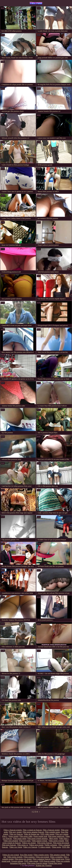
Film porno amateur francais (33, 832)
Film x (5, 836)
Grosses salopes (17, 861)
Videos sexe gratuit (36, 845)
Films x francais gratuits (13, 830)
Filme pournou (36, 2)
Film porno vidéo (26, 836)
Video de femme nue (32, 834)
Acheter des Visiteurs (44, 866)
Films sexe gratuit (42, 857)
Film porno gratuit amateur (38, 839)
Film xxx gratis (25, 841)
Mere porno (54, 839)
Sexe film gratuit (26, 855)
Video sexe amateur (11, 841)
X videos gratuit (45, 847)
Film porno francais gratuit (37, 863)
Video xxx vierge (16, 847)
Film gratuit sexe (58, 859)
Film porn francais (9, 845)
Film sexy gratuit (15, 832)
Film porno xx (23, 845)
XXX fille (66, 847)
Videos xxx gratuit (29, 843)
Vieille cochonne (51, 845)
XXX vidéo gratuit (47, 834)
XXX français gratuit (47, 861)
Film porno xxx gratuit (23, 859)
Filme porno (56, 847)
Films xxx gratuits (63, 861)
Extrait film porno (55, 863)
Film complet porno (52, 832)
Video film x (64, 839)
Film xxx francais (16, 834)
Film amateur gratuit (58, 855)
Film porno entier (20, 839)
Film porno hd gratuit (61, 843)
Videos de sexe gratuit (11, 855)
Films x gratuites (56, 857)
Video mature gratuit (39, 841)
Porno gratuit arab (40, 836)
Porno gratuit (14, 836)
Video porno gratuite (56, 841)
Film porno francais (45, 843)
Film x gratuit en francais (32, 830)
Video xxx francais (30, 847)
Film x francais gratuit (51, 830)
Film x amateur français (42, 859)
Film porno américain (56, 836)
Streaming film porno (18, 863)
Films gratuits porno (41, 855)
